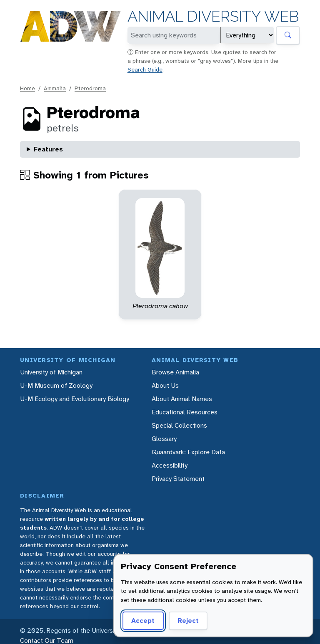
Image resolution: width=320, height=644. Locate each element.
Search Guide (145, 69)
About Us (165, 385)
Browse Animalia (175, 372)
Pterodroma (90, 88)
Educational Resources (185, 412)
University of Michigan (51, 372)
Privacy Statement (178, 479)
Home (27, 88)
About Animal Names (182, 399)
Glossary (164, 439)
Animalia (55, 88)
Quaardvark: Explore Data (188, 452)
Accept (143, 620)
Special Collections (179, 425)
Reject (188, 620)
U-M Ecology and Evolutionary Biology (75, 399)
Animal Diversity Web (213, 16)
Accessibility (170, 465)
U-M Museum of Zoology (56, 385)
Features (48, 149)
